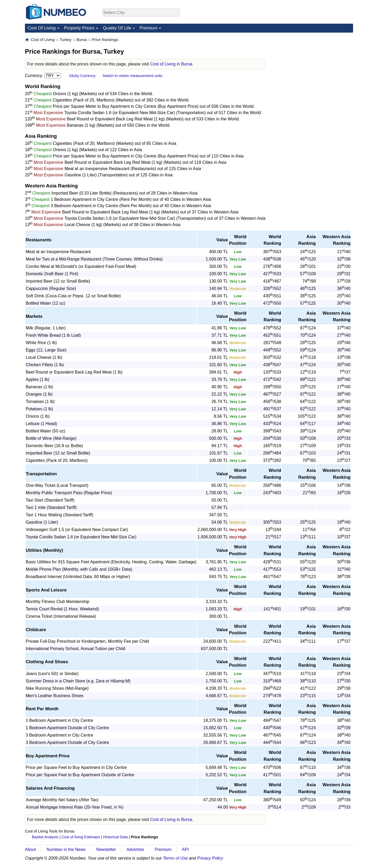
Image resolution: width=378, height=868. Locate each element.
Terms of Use (175, 858)
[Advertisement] (314, 70)
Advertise (135, 849)
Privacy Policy (210, 858)
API (185, 849)
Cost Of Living (42, 28)
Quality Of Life (117, 28)
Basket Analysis (45, 837)
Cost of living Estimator (81, 837)
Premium (149, 28)
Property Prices (79, 28)
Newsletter (106, 849)
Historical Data (115, 837)
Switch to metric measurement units (132, 76)
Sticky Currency (82, 76)
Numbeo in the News (66, 849)
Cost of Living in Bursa (171, 64)
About (30, 849)
